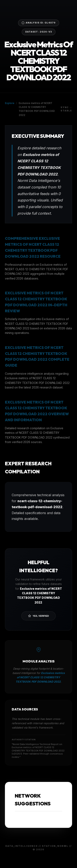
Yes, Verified (38, 616)
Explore (10, 103)
